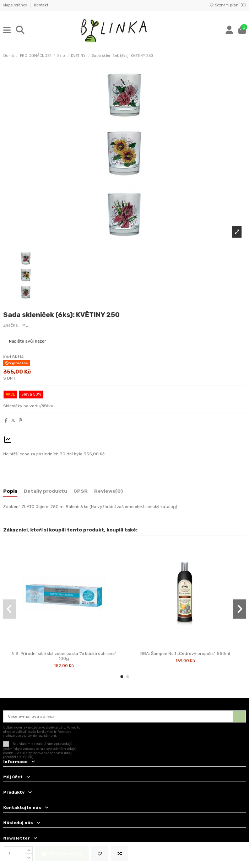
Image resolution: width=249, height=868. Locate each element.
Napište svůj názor (28, 341)
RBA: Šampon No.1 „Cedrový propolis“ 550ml (185, 653)
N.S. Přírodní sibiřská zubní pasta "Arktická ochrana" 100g (64, 656)
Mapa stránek (16, 5)
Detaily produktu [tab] (45, 491)
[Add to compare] (120, 854)
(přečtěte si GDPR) (18, 757)
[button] (122, 677)
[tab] (109, 492)
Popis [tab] (10, 491)
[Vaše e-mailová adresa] (118, 716)
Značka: (11, 325)
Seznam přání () (228, 5)
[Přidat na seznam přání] (100, 854)
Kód (7, 357)
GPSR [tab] (81, 491)
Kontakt (41, 5)
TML (24, 325)
